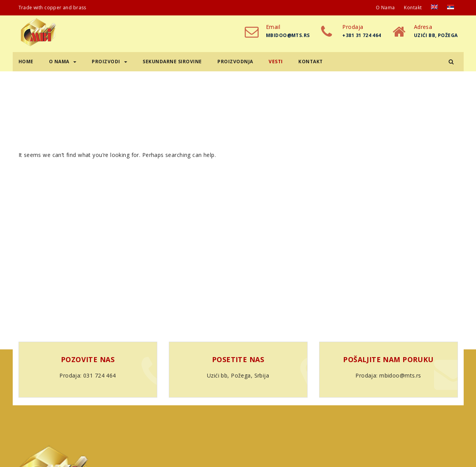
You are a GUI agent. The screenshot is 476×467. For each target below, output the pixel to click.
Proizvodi (109, 62)
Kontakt (413, 8)
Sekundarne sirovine (172, 62)
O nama (385, 8)
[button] (451, 62)
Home (26, 62)
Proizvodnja (235, 62)
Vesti (276, 62)
